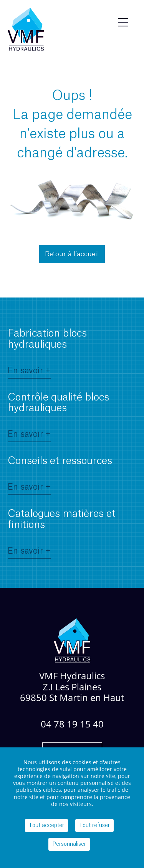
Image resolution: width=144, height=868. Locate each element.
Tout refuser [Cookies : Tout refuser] (94, 825)
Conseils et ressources (60, 475)
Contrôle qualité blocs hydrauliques (58, 417)
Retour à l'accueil (72, 254)
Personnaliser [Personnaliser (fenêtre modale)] (69, 844)
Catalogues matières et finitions (62, 533)
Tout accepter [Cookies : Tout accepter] (46, 825)
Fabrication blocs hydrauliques (47, 353)
